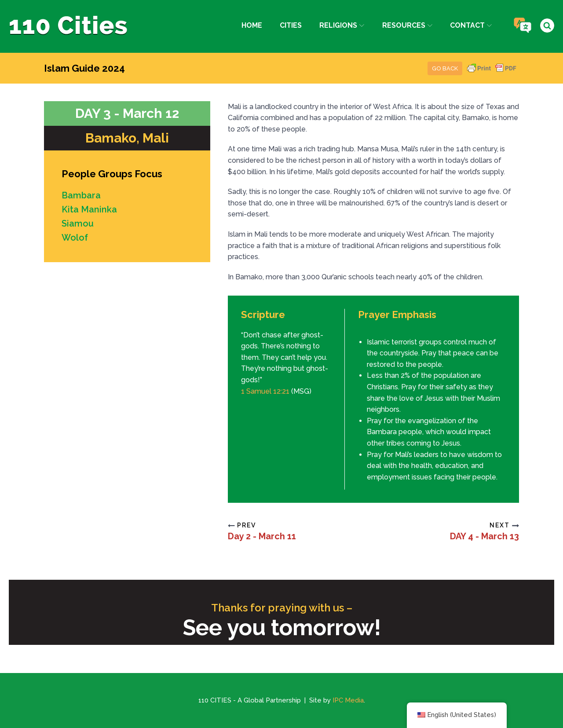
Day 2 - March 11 (262, 536)
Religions (342, 25)
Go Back (445, 68)
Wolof (75, 238)
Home (252, 25)
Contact (471, 25)
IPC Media (348, 700)
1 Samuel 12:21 (265, 391)
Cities (291, 25)
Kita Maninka (89, 209)
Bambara (81, 195)
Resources (407, 25)
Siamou (78, 223)
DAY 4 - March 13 (484, 536)
